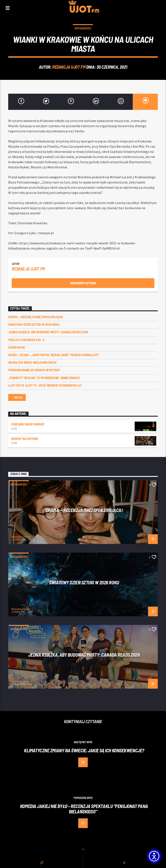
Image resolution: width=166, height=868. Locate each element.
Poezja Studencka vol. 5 (26, 340)
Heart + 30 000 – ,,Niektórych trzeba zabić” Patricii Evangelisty (54, 355)
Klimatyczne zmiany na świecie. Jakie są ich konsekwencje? (84, 750)
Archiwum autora (83, 283)
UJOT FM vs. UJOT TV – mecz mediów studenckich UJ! (45, 385)
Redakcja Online (21, 537)
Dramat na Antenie (25, 439)
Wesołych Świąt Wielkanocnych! (32, 362)
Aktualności (83, 28)
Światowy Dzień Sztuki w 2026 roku (34, 324)
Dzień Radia (16, 347)
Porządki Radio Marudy (28, 424)
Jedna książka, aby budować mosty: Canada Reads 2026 (48, 332)
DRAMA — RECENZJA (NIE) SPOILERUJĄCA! (36, 317)
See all (17, 398)
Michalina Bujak (21, 609)
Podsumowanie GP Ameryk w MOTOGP (34, 370)
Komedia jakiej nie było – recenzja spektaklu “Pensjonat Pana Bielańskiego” (84, 809)
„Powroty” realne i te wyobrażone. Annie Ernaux (44, 378)
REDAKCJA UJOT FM (69, 67)
